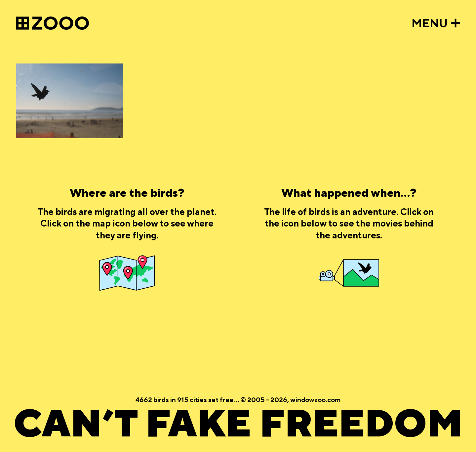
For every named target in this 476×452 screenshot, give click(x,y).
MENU (430, 23)
